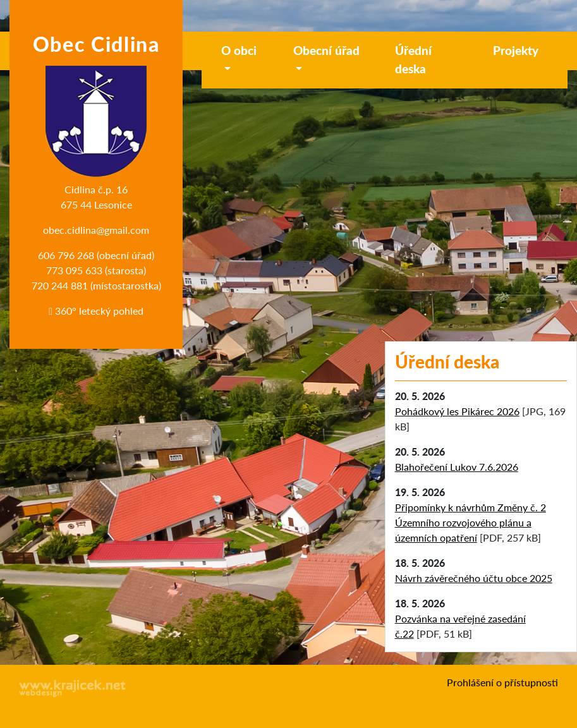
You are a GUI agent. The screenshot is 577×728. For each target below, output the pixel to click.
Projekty (516, 50)
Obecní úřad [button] (326, 50)
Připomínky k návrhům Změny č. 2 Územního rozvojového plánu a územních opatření (471, 522)
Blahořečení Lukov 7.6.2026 (457, 467)
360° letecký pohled (96, 311)
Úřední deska (413, 59)
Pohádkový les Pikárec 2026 (457, 411)
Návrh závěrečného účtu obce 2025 (474, 578)
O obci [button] (239, 50)
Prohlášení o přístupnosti (502, 682)
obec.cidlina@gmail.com (96, 230)
